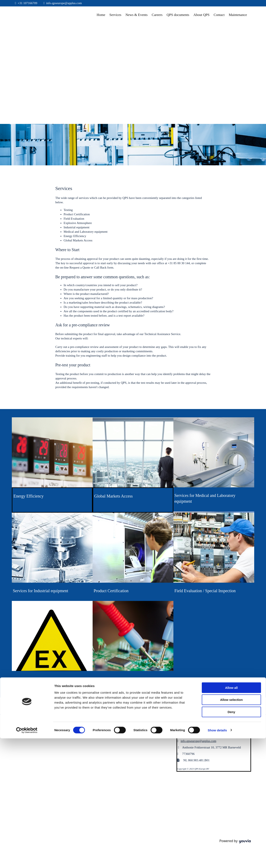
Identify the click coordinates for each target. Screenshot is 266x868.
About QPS (201, 15)
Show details (217, 495)
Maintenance (238, 15)
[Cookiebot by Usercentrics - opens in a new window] (27, 495)
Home (101, 15)
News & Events (137, 15)
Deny (232, 476)
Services (115, 15)
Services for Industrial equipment (41, 591)
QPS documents (178, 15)
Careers (157, 15)
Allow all (232, 452)
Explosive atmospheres (32, 679)
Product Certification (111, 591)
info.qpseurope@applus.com (64, 3)
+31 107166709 (27, 3)
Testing (100, 679)
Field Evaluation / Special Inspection (205, 591)
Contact (219, 15)
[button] (105, 726)
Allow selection (231, 464)
